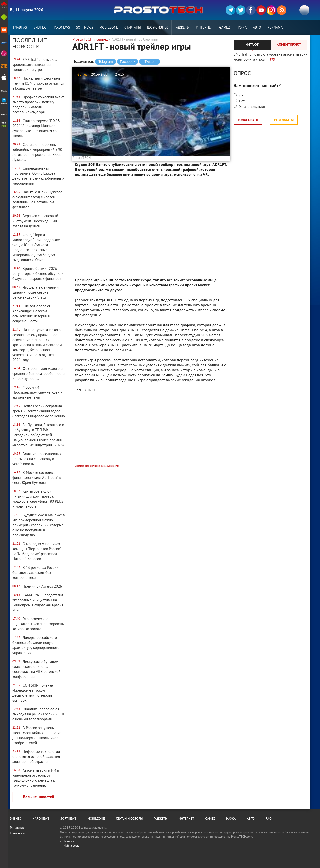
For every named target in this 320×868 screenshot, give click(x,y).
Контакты (17, 834)
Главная (20, 28)
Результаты (284, 120)
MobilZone (109, 28)
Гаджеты (182, 28)
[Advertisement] (151, 432)
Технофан (70, 842)
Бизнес (40, 28)
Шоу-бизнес (158, 28)
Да (241, 95)
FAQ (269, 819)
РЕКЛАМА (275, 28)
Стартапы (133, 28)
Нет (241, 101)
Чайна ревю (72, 846)
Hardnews (61, 28)
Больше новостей (39, 797)
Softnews (85, 28)
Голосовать (248, 120)
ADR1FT (91, 390)
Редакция (17, 828)
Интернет (204, 28)
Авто (257, 28)
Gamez (225, 28)
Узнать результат (252, 107)
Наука (242, 28)
